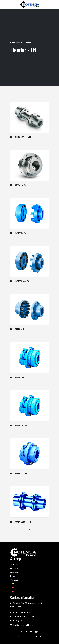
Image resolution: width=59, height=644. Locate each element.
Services (14, 572)
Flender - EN (29, 43)
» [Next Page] (32, 529)
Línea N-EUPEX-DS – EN (20, 281)
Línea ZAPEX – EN (17, 377)
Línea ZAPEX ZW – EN (19, 425)
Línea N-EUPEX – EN (18, 233)
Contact (14, 580)
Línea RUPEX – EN (17, 329)
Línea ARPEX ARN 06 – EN (20, 522)
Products (20, 43)
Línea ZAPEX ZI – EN (18, 185)
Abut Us (14, 565)
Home (13, 43)
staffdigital (36, 637)
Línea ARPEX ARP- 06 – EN (21, 137)
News (13, 576)
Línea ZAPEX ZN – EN (18, 474)
